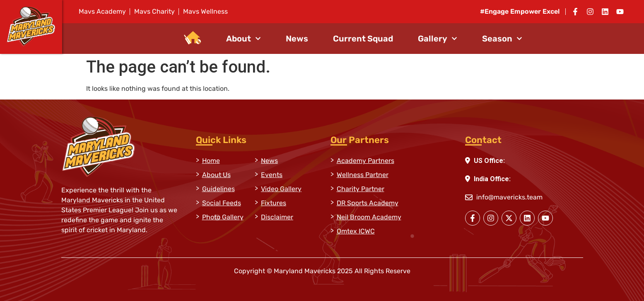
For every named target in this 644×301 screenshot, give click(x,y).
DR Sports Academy (368, 203)
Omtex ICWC (356, 231)
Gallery (438, 39)
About (244, 39)
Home (211, 161)
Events (272, 175)
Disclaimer (277, 217)
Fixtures (274, 203)
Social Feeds (222, 203)
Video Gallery (281, 189)
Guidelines (218, 189)
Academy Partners (365, 161)
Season (502, 39)
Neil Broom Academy (369, 217)
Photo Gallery (223, 217)
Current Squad (363, 39)
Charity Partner (361, 189)
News (297, 39)
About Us (216, 175)
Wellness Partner (363, 175)
